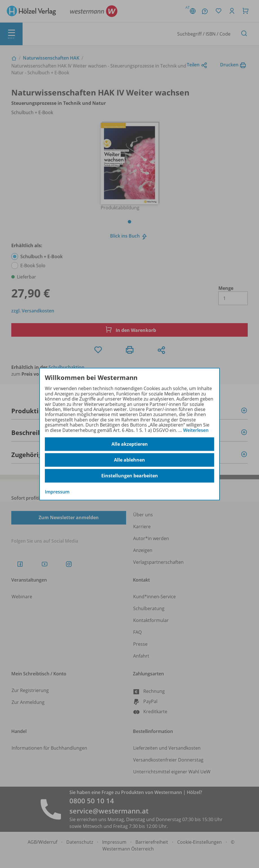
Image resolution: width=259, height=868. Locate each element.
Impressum (57, 492)
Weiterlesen (196, 430)
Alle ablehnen (129, 460)
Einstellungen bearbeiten (130, 476)
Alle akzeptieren (130, 444)
